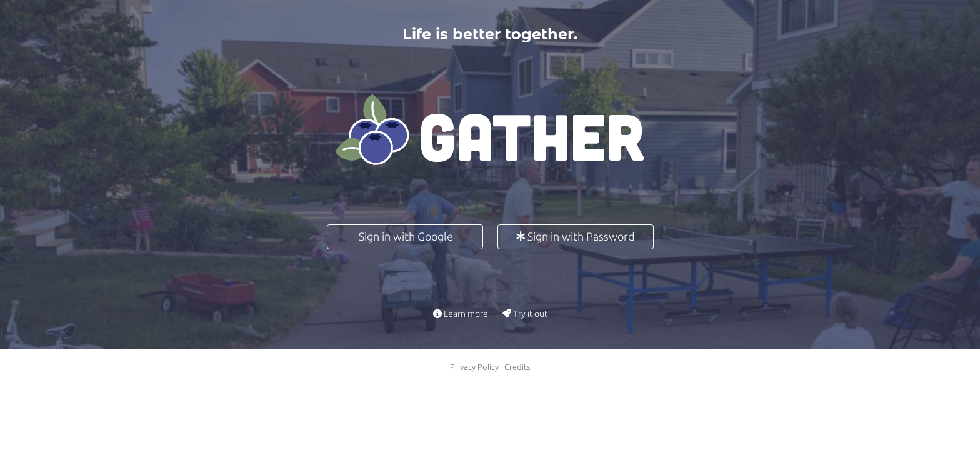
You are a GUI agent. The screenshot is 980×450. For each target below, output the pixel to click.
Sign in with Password (576, 236)
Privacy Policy (474, 367)
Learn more (461, 314)
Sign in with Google (405, 236)
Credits (517, 367)
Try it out (525, 314)
